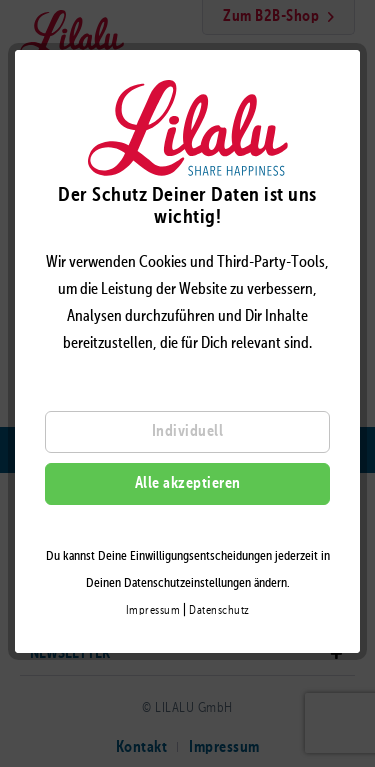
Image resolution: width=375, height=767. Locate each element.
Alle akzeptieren (188, 484)
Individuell (188, 432)
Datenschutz (219, 611)
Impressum (153, 611)
